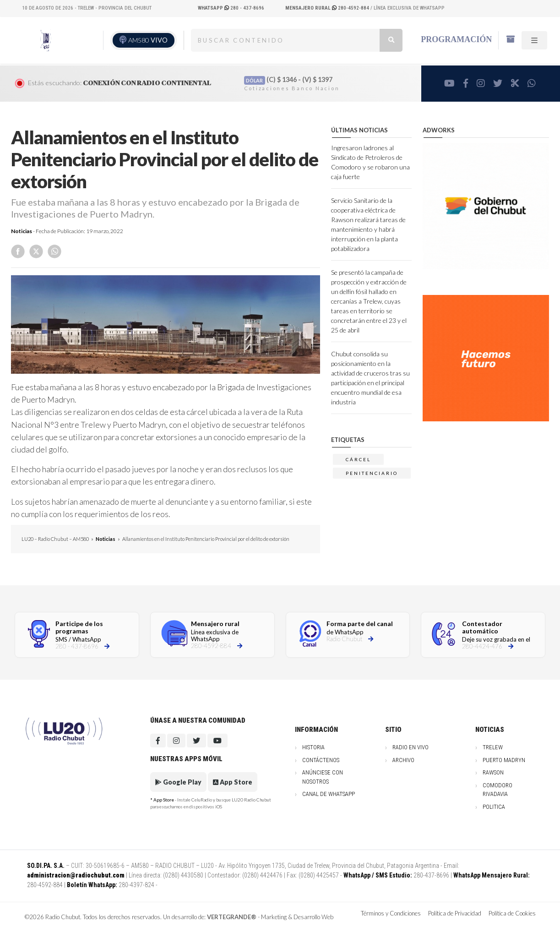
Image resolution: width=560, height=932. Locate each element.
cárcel (358, 459)
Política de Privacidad (455, 913)
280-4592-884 (328, 8)
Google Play (178, 782)
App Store (233, 782)
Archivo (403, 760)
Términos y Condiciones (391, 913)
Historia (313, 747)
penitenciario (372, 473)
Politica (494, 807)
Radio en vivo (410, 747)
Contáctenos (321, 760)
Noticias (22, 231)
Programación (456, 39)
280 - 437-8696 (231, 8)
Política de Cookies (512, 913)
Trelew (493, 747)
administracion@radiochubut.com (76, 875)
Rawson (493, 772)
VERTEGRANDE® (232, 917)
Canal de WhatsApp (329, 794)
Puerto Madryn (504, 760)
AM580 (148, 40)
